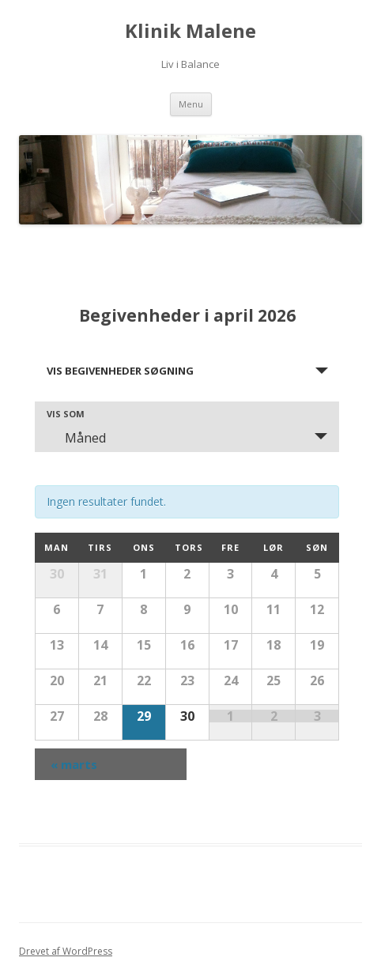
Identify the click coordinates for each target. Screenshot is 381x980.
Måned (76, 438)
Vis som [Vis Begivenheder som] (66, 414)
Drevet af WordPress (66, 951)
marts (74, 764)
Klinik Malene (190, 31)
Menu (191, 104)
